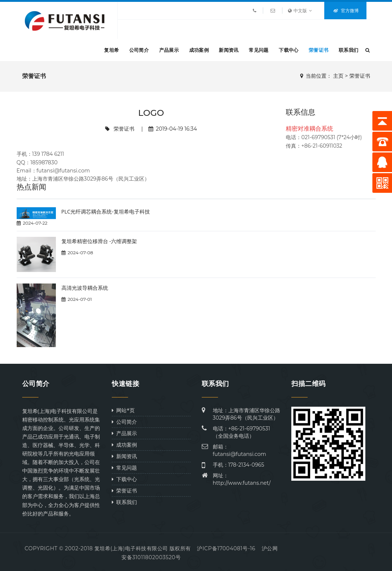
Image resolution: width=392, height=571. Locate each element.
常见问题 (259, 50)
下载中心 (289, 50)
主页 (338, 76)
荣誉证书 (319, 50)
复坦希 (111, 50)
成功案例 (199, 50)
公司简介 (139, 50)
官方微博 (346, 11)
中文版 (300, 11)
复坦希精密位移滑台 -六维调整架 (99, 241)
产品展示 (169, 50)
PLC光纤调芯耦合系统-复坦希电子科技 (106, 211)
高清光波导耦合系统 (85, 288)
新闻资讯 (229, 50)
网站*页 (123, 410)
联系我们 (349, 50)
